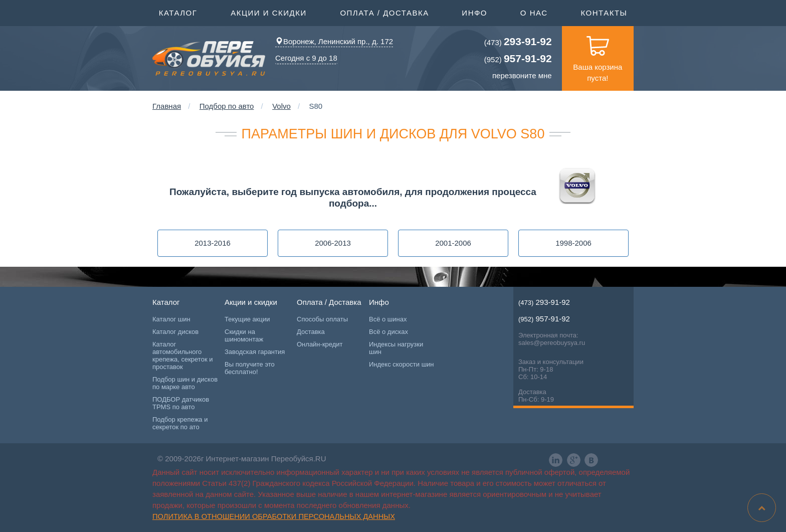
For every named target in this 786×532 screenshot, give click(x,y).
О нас (534, 13)
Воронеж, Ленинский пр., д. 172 (334, 41)
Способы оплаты (322, 319)
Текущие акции (247, 319)
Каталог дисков (175, 332)
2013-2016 (213, 243)
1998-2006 (573, 243)
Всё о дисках (388, 332)
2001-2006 (453, 243)
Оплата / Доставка (384, 12)
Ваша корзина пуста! (598, 54)
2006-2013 (333, 243)
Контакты (604, 13)
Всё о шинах (388, 319)
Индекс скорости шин (402, 364)
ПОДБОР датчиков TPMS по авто (181, 403)
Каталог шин (171, 319)
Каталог (178, 12)
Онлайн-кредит (320, 344)
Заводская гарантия (255, 352)
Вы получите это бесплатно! (250, 368)
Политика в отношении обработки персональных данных (274, 516)
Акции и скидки (269, 12)
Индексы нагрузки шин (396, 348)
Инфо (474, 12)
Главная (167, 106)
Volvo (281, 106)
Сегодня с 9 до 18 (306, 58)
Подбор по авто (227, 106)
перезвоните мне (522, 75)
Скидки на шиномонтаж (244, 335)
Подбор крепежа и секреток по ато (180, 423)
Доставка (311, 332)
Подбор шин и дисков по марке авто (185, 383)
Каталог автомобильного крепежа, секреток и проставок (182, 356)
